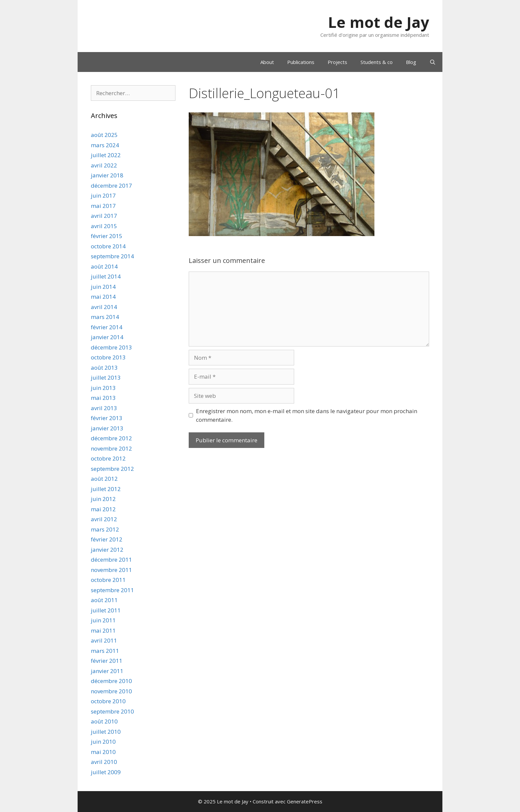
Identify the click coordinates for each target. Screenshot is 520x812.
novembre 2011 (111, 570)
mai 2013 (103, 398)
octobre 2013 (108, 357)
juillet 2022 (106, 155)
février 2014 (107, 327)
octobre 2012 (108, 458)
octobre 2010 (108, 701)
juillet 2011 (106, 610)
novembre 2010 (111, 691)
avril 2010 (104, 762)
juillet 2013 (106, 377)
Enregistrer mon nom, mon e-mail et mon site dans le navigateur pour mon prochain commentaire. (307, 415)
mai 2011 (103, 630)
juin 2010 (103, 742)
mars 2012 (105, 529)
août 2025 (104, 135)
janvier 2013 (107, 428)
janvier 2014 (107, 337)
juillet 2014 (106, 276)
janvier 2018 (107, 175)
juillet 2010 (106, 732)
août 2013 (104, 368)
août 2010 (104, 721)
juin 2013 (103, 388)
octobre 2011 (108, 580)
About (267, 62)
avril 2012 (104, 519)
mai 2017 (103, 206)
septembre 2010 (112, 711)
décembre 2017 (111, 186)
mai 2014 (103, 297)
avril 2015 (104, 226)
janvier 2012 (107, 550)
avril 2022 (104, 165)
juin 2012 (103, 499)
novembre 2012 (111, 448)
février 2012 (107, 539)
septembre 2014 (112, 256)
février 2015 (107, 236)
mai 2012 (103, 509)
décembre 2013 (111, 347)
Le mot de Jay (379, 22)
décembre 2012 (111, 438)
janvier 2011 (107, 671)
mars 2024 (105, 145)
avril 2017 (104, 216)
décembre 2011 (111, 560)
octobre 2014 (108, 246)
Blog (411, 62)
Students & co (377, 62)
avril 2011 (104, 640)
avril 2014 (104, 307)
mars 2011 (105, 651)
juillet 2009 (106, 772)
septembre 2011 (112, 590)
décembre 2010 (111, 681)
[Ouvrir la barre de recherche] (433, 62)
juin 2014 (103, 287)
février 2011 (107, 661)
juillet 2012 (106, 489)
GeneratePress (305, 801)
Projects (337, 62)
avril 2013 (104, 408)
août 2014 (104, 266)
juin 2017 (103, 195)
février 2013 (107, 418)
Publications (301, 62)
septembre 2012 (112, 469)
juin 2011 (103, 620)
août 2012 (104, 479)
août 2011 (104, 600)
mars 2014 (105, 317)
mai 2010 (103, 752)
